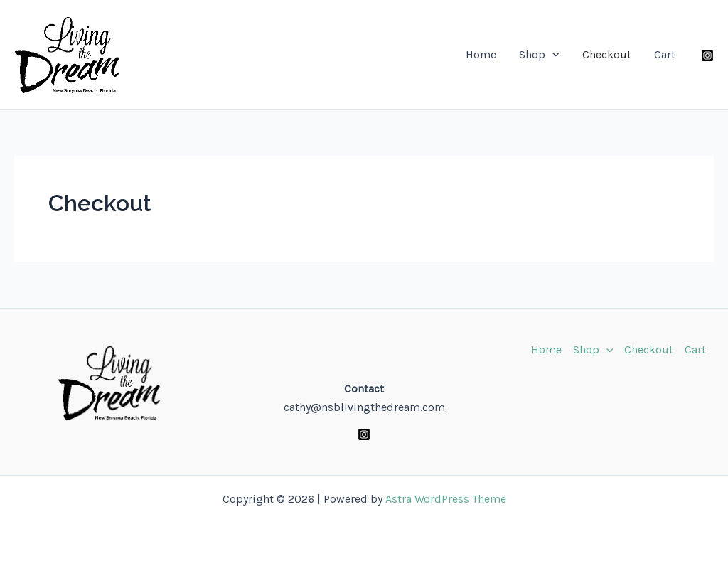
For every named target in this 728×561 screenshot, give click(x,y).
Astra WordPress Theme (446, 499)
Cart (665, 54)
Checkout (607, 54)
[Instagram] (707, 55)
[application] (552, 55)
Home (481, 54)
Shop (539, 55)
